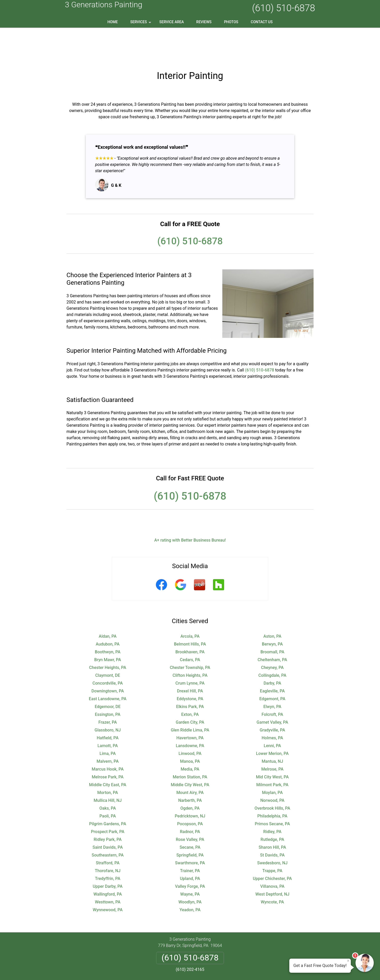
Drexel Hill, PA (190, 658)
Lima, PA (108, 720)
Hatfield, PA (108, 705)
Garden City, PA (190, 689)
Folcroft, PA (272, 681)
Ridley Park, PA (108, 806)
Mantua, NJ (272, 728)
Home (113, 22)
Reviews (204, 22)
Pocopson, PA (190, 790)
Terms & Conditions (205, 949)
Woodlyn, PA (190, 869)
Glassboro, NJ (108, 697)
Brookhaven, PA (190, 619)
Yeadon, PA (190, 876)
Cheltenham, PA (272, 626)
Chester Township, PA (190, 634)
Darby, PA (272, 650)
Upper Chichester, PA (272, 845)
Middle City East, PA (108, 751)
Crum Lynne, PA (190, 650)
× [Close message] (348, 961)
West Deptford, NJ (272, 861)
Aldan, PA (108, 603)
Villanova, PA (272, 853)
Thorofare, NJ (108, 837)
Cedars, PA (190, 626)
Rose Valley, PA (190, 806)
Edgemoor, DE (108, 673)
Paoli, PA (108, 783)
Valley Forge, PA (190, 853)
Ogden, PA (190, 775)
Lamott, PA (108, 712)
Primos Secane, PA (272, 790)
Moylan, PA (272, 759)
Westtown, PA (108, 869)
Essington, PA (108, 681)
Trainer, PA (190, 837)
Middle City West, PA (190, 751)
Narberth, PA (190, 767)
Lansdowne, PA (190, 712)
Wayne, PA (190, 861)
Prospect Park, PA (108, 798)
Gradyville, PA (272, 697)
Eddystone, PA (190, 665)
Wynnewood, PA (108, 876)
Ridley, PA (272, 798)
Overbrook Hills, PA (272, 775)
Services (141, 24)
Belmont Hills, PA (190, 611)
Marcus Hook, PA (108, 736)
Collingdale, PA (272, 642)
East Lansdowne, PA (108, 665)
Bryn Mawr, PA (108, 626)
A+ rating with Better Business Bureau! (190, 507)
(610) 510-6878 (284, 8)
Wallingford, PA (108, 861)
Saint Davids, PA (108, 814)
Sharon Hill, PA (272, 814)
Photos (231, 22)
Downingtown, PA (108, 658)
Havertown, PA (190, 705)
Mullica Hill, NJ (108, 767)
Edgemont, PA (272, 665)
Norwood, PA (272, 767)
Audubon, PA (108, 611)
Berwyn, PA (272, 611)
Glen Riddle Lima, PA (190, 697)
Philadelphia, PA (272, 783)
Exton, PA (190, 681)
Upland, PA (190, 845)
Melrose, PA (272, 736)
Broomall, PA (272, 619)
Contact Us (262, 22)
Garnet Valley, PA (272, 689)
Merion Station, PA (190, 744)
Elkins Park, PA (190, 673)
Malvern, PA (108, 728)
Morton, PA (108, 759)
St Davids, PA (272, 822)
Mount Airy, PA (190, 759)
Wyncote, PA (272, 869)
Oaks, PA (108, 775)
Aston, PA (272, 603)
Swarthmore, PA (190, 830)
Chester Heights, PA (108, 634)
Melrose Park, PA (108, 744)
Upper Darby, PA (108, 853)
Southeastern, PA (108, 822)
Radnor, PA (190, 798)
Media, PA (190, 736)
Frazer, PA (108, 689)
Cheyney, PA (272, 634)
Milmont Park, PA (272, 751)
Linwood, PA (190, 720)
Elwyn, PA (272, 673)
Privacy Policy (170, 949)
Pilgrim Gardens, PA (108, 790)
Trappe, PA (272, 837)
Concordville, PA (108, 650)
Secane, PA (190, 814)
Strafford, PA (108, 830)
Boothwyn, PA (108, 619)
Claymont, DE (108, 642)
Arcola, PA (190, 603)
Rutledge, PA (272, 806)
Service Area (171, 22)
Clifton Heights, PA (190, 642)
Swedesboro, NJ (272, 830)
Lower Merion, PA (272, 720)
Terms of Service (228, 969)
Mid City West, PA (272, 744)
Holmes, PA (272, 705)
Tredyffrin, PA (108, 845)
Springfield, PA (190, 822)
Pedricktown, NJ (190, 783)
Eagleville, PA (272, 658)
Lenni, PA (272, 712)
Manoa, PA (190, 728)
